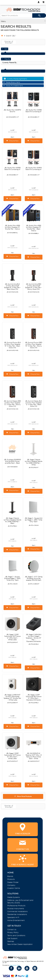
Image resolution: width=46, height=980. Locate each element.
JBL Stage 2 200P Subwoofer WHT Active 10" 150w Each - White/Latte (12, 756)
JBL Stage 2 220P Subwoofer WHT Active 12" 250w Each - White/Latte (12, 637)
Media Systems (14, 897)
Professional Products (16, 906)
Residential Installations (17, 914)
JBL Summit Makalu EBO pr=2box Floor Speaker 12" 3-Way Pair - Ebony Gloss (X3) (12, 404)
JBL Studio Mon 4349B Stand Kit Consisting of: (34, 111)
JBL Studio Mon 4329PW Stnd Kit (12, 111)
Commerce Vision (15, 965)
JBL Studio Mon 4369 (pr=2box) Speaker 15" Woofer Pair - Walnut (12, 227)
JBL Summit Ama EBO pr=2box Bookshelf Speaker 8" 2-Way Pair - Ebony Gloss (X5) (34, 287)
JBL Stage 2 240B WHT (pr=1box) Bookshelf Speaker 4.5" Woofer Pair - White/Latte (12, 697)
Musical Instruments (16, 909)
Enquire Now (14, 141)
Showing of (9, 43)
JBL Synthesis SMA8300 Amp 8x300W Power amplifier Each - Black (12, 461)
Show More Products (24, 796)
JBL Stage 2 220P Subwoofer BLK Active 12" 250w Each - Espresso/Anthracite (34, 697)
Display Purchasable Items (14, 86)
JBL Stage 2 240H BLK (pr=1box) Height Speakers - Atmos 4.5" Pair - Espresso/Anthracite (34, 638)
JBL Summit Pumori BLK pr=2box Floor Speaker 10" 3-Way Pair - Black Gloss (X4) (12, 345)
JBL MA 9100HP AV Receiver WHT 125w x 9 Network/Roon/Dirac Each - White (34, 756)
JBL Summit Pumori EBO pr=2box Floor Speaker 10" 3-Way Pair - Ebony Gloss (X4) (34, 345)
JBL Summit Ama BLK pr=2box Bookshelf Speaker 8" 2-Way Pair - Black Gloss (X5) (12, 287)
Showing (9, 41)
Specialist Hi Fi (13, 917)
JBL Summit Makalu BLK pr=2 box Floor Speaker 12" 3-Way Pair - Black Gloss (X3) (34, 404)
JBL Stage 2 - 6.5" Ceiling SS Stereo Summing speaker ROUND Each (34, 578)
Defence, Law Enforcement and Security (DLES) (20, 901)
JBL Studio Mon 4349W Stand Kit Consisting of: (34, 169)
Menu (3, 21)
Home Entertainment (16, 920)
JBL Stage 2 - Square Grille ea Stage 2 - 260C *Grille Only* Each (12, 578)
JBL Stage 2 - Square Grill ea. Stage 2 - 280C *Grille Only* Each (34, 520)
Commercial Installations (17, 911)
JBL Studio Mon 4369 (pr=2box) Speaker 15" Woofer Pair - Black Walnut (34, 228)
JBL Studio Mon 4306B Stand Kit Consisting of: (12, 169)
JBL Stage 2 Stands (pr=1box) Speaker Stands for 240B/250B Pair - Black (12, 521)
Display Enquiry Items (13, 82)
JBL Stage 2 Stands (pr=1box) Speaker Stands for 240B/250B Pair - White (34, 462)
